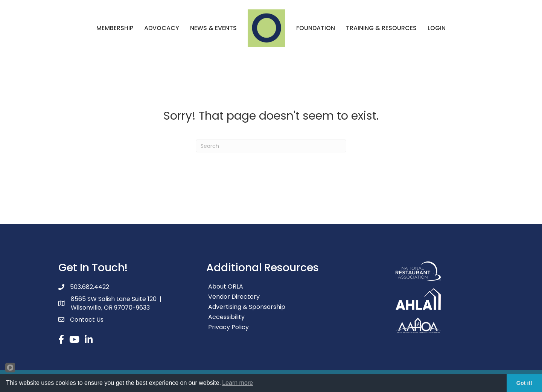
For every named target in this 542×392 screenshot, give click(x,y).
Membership (115, 28)
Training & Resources (381, 28)
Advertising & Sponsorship (247, 307)
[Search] (271, 146)
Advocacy (162, 28)
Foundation (316, 28)
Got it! (524, 383)
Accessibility (226, 317)
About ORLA (226, 286)
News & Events (213, 28)
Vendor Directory (234, 297)
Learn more (238, 383)
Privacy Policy (228, 327)
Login (437, 28)
